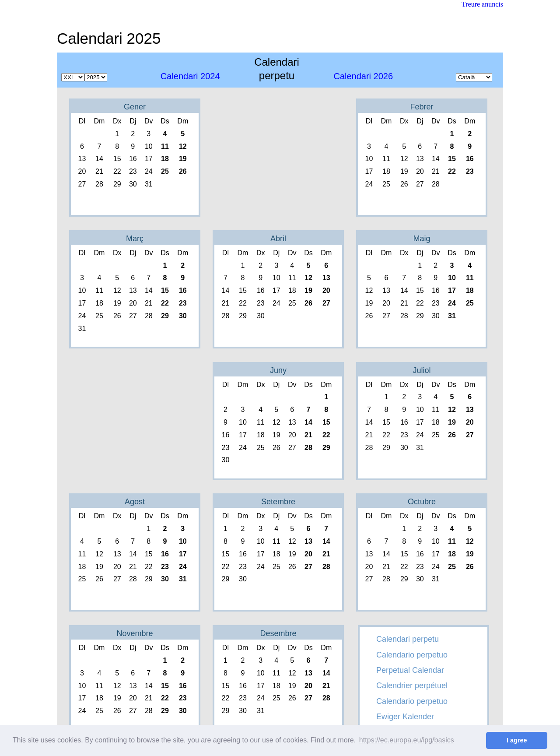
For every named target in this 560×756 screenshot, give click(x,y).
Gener (135, 107)
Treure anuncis (482, 4)
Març (135, 239)
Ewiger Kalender (405, 717)
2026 (363, 76)
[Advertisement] (344, 33)
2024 (190, 76)
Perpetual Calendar (410, 670)
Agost (135, 502)
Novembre (135, 633)
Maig (422, 239)
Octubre (422, 502)
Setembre (278, 502)
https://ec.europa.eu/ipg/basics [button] (407, 740)
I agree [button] (517, 740)
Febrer (422, 107)
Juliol (422, 370)
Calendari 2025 (109, 38)
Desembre (278, 633)
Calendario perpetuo (412, 655)
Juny (278, 370)
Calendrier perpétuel (412, 686)
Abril (278, 239)
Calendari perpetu (408, 639)
